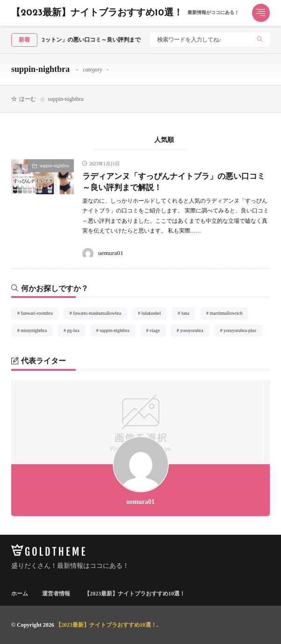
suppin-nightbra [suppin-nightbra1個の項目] (117, 332)
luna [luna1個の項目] (188, 315)
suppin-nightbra (54, 166)
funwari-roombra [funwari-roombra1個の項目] (40, 315)
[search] (260, 40)
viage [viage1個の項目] (158, 332)
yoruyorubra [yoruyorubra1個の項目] (195, 332)
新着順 (117, 140)
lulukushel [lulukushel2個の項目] (155, 315)
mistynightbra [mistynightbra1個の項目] (37, 332)
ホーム (20, 594)
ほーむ (28, 99)
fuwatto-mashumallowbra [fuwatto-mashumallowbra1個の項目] (100, 315)
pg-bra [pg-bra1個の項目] (76, 332)
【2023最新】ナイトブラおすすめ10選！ (125, 13)
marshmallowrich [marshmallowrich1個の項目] (229, 315)
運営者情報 (56, 594)
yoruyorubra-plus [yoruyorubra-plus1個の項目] (243, 332)
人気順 (164, 140)
